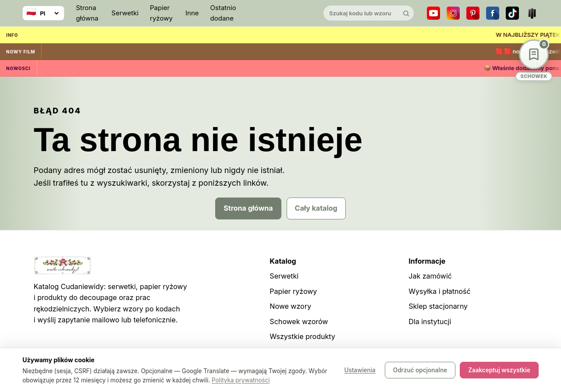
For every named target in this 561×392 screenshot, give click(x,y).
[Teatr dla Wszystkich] (532, 13)
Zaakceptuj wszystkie (499, 370)
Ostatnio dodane (223, 13)
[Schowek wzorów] (534, 60)
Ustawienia (360, 370)
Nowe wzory (290, 306)
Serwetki (125, 13)
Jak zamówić (430, 276)
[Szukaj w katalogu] (361, 13)
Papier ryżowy (161, 13)
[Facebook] (493, 13)
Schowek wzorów (299, 321)
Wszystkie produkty (302, 336)
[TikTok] (512, 13)
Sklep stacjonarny (438, 306)
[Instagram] (453, 13)
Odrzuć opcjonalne (420, 370)
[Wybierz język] (43, 13)
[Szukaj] (406, 13)
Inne (192, 13)
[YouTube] (433, 13)
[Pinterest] (473, 13)
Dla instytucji (430, 321)
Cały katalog (316, 208)
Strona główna (87, 13)
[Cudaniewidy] (280, 13)
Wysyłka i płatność (439, 291)
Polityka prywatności (241, 380)
